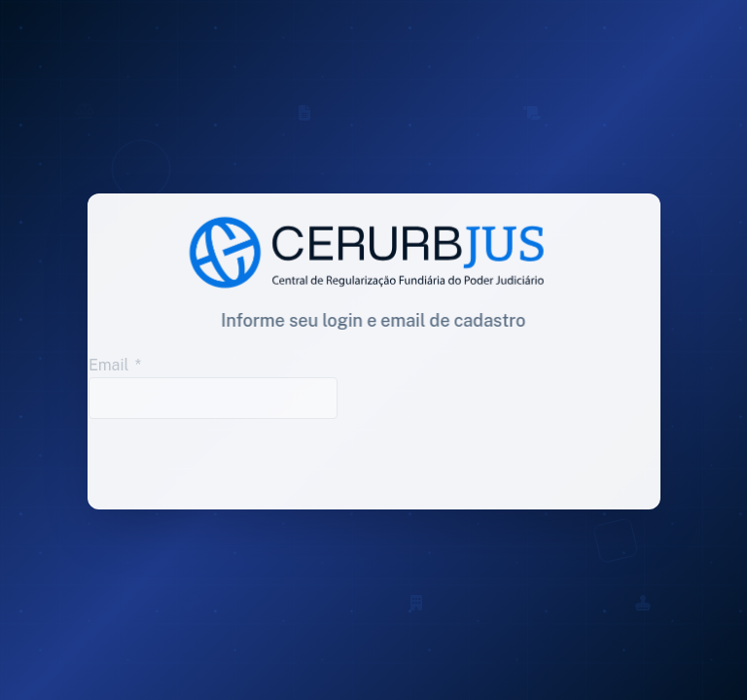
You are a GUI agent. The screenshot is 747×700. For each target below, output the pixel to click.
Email (103, 365)
